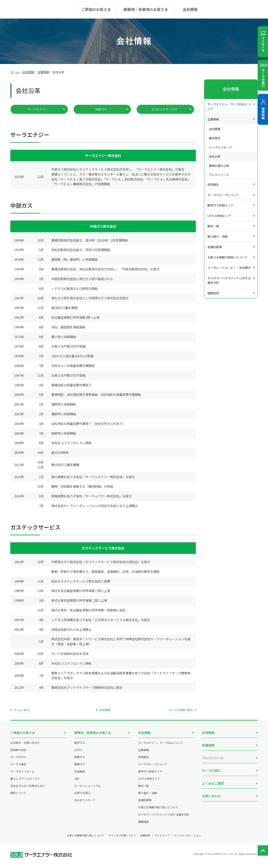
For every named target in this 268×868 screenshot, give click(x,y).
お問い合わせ (211, 789)
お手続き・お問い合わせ (25, 746)
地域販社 (213, 184)
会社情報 (28, 72)
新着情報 (208, 744)
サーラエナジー (38, 109)
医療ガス (80, 767)
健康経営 (213, 293)
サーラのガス (18, 760)
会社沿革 (215, 156)
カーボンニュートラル (88, 789)
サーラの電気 (18, 767)
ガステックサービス (164, 109)
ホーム (15, 72)
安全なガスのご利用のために (28, 789)
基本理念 (215, 138)
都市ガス (80, 746)
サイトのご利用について (116, 838)
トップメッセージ (220, 147)
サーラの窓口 (211, 766)
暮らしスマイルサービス (25, 781)
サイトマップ (170, 838)
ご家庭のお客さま (23, 733)
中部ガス (101, 109)
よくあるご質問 (213, 778)
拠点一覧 (213, 226)
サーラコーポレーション (203, 838)
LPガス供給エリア (219, 216)
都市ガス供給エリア (220, 205)
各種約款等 (215, 247)
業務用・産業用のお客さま (93, 733)
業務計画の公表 (219, 166)
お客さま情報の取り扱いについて (158, 810)
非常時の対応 (18, 753)
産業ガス (80, 760)
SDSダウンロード (85, 803)
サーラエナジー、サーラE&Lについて (229, 106)
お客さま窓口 (82, 796)
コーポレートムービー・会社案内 (229, 268)
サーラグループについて (223, 195)
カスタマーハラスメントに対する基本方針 (229, 280)
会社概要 (215, 129)
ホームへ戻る (21, 710)
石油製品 (80, 774)
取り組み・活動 (217, 236)
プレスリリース (219, 175)
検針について (18, 796)
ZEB (77, 781)
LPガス (78, 753)
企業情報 (43, 72)
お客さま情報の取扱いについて (228, 257)
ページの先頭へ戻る (181, 710)
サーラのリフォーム (22, 774)
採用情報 (208, 733)
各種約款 (146, 838)
